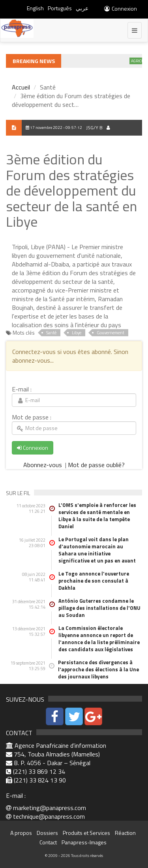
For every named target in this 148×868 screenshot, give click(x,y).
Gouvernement (111, 333)
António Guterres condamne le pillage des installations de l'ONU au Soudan (99, 608)
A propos (21, 833)
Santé (51, 333)
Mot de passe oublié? (96, 465)
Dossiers (47, 833)
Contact (48, 842)
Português (60, 8)
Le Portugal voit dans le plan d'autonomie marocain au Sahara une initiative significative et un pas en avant (97, 550)
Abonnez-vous (43, 465)
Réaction (125, 833)
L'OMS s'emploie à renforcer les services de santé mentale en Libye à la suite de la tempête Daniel (97, 516)
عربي (82, 8)
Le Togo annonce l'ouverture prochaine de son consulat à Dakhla (94, 581)
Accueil (21, 87)
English (35, 8)
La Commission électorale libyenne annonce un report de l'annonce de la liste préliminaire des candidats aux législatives (99, 639)
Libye (77, 333)
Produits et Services (86, 833)
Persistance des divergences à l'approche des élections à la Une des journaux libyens (98, 669)
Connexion (120, 8)
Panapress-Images (84, 842)
